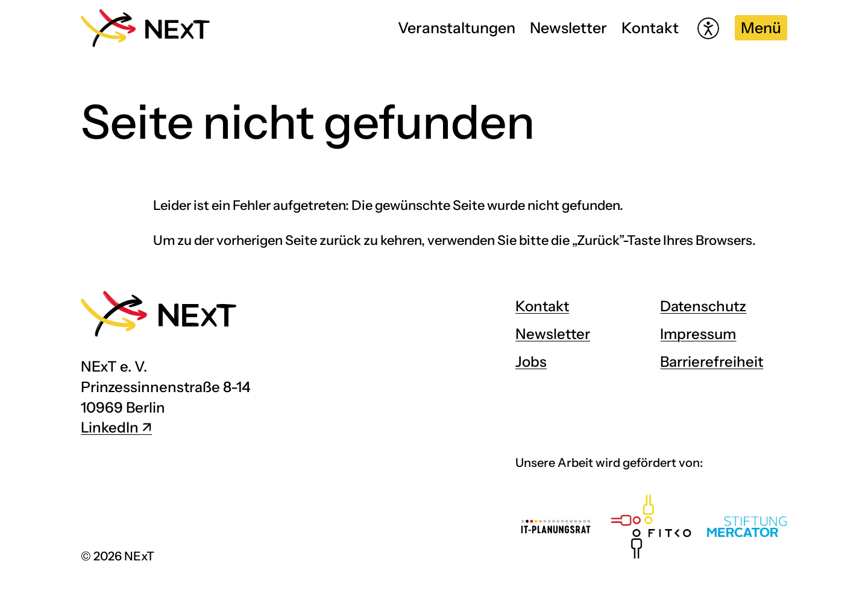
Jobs (531, 362)
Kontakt (650, 28)
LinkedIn (110, 427)
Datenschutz (703, 306)
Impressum (698, 334)
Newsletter (568, 28)
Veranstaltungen (457, 28)
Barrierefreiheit (712, 362)
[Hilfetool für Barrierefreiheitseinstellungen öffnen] (708, 28)
